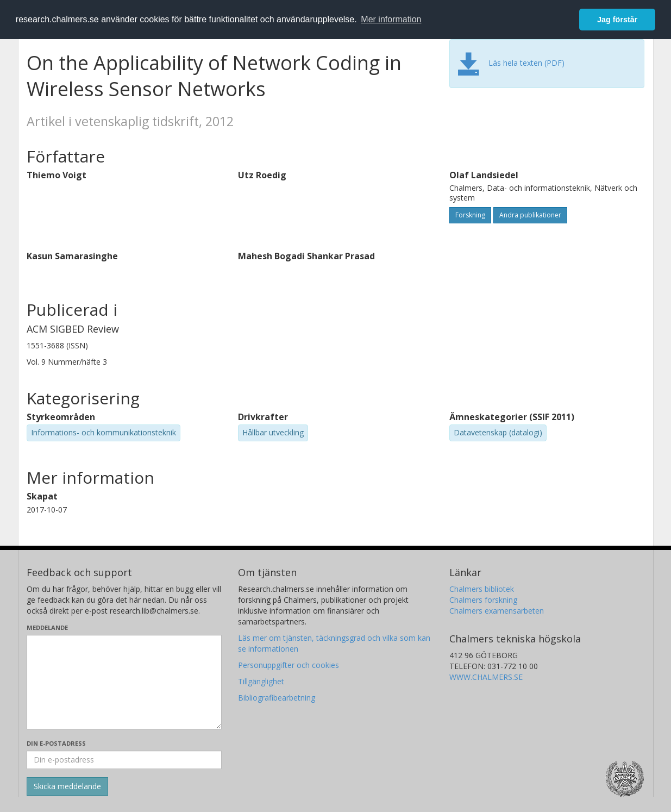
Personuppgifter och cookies (289, 665)
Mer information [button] (391, 19)
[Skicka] (67, 786)
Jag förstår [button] (617, 20)
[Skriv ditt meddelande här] (124, 682)
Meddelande (47, 627)
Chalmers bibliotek (482, 589)
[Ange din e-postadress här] (124, 760)
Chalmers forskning (483, 600)
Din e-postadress (56, 743)
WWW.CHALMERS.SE (486, 677)
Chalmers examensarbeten (497, 611)
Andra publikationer (530, 215)
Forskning (470, 215)
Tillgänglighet (261, 681)
